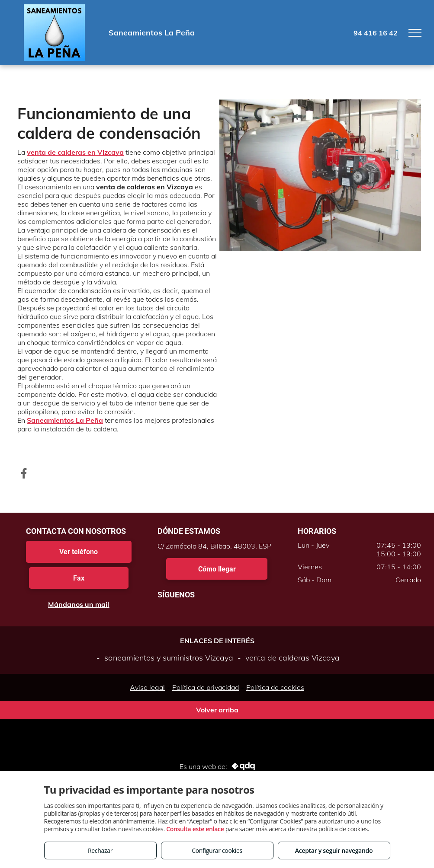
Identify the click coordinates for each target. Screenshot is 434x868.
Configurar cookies (217, 850)
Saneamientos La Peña (65, 420)
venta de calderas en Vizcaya (75, 152)
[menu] (415, 33)
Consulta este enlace (195, 829)
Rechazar (100, 850)
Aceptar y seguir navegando (334, 850)
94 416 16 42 (376, 33)
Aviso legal (147, 687)
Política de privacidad (206, 687)
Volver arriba (217, 710)
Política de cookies (275, 687)
